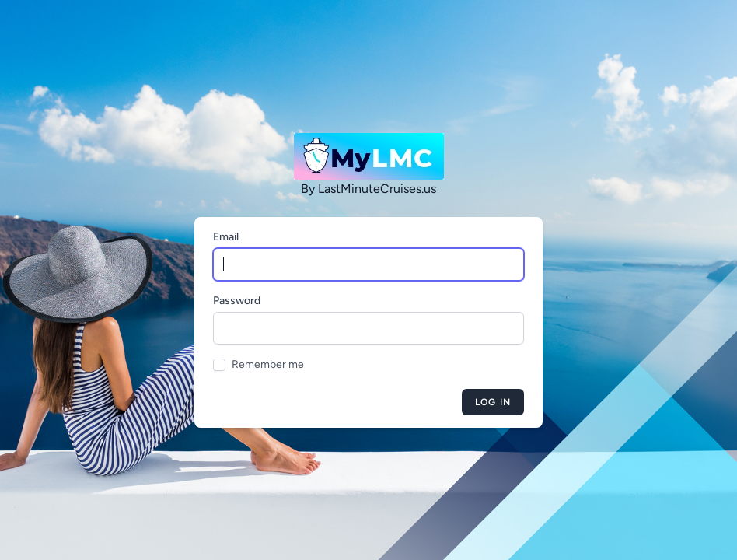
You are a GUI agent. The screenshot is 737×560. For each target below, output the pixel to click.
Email (226, 237)
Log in (493, 402)
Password (237, 301)
